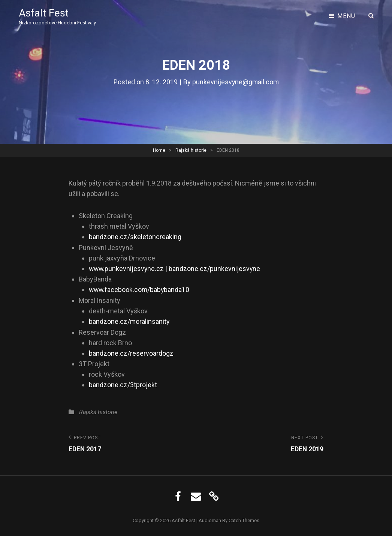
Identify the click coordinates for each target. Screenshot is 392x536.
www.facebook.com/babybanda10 (140, 289)
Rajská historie (191, 150)
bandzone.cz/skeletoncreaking (135, 237)
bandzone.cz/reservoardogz (131, 352)
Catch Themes (244, 519)
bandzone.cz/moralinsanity (129, 321)
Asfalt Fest (44, 13)
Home (159, 150)
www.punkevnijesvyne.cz (127, 268)
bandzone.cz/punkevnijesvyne (216, 268)
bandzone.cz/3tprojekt (123, 384)
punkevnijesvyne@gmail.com (235, 82)
